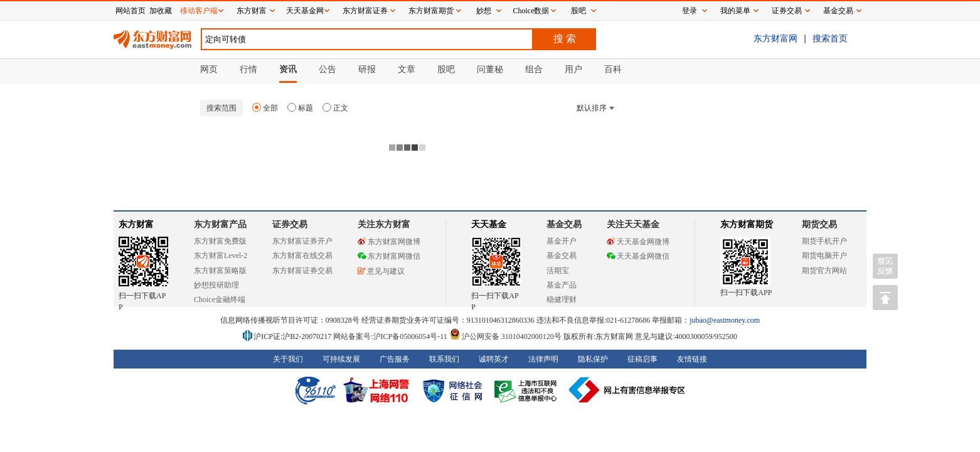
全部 (265, 108)
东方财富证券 (365, 11)
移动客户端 (199, 11)
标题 (300, 108)
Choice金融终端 (220, 299)
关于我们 (288, 359)
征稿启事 (642, 359)
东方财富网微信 (389, 256)
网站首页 (130, 11)
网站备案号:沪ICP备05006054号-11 (391, 336)
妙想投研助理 (216, 285)
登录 (690, 11)
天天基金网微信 (638, 256)
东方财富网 (775, 38)
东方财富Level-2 (221, 256)
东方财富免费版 (220, 241)
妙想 (484, 11)
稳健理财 (562, 299)
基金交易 (562, 256)
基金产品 (562, 285)
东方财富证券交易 (302, 271)
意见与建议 (381, 271)
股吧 (578, 11)
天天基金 (489, 224)
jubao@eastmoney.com (725, 320)
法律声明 (543, 359)
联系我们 (444, 359)
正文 (335, 108)
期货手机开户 (824, 241)
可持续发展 (341, 359)
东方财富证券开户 (302, 241)
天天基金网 (305, 11)
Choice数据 (531, 11)
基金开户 (562, 241)
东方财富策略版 (220, 271)
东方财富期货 (747, 224)
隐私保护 (593, 359)
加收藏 (161, 11)
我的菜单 (735, 11)
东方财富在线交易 (302, 256)
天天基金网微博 (638, 242)
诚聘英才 (494, 359)
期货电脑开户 (824, 256)
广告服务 (395, 359)
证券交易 (787, 11)
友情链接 (692, 359)
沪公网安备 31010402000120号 (505, 336)
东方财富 (136, 224)
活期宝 (558, 271)
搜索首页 (830, 38)
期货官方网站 (824, 271)
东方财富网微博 (389, 242)
